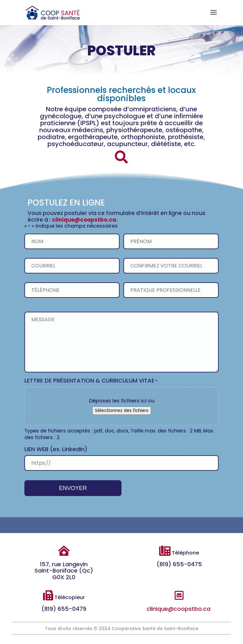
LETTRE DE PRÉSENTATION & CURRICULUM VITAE (91, 381)
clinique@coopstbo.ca (178, 609)
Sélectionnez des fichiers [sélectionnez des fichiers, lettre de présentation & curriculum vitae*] (121, 411)
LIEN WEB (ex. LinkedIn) (57, 449)
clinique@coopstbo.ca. (85, 220)
